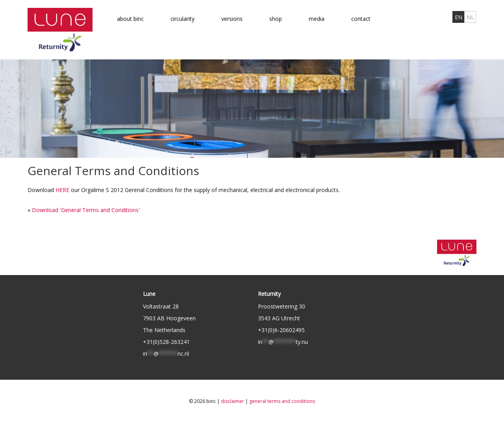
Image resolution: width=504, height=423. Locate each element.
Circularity (183, 19)
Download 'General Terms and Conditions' (86, 210)
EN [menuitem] (459, 17)
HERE (62, 190)
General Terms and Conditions (282, 401)
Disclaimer (233, 401)
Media (317, 19)
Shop (276, 19)
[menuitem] (458, 17)
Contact (361, 19)
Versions (232, 19)
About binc (130, 19)
